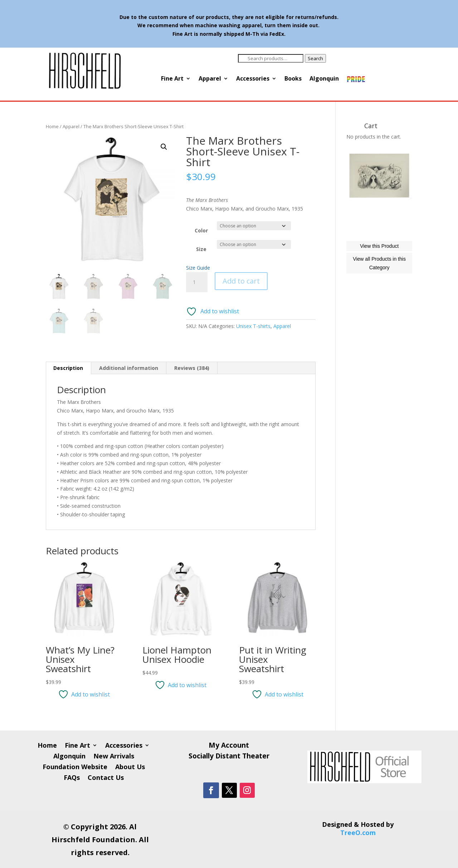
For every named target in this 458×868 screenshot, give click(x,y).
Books (293, 79)
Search (315, 58)
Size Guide (198, 268)
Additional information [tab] (129, 368)
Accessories (253, 79)
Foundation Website (75, 768)
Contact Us (106, 778)
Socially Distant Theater (229, 757)
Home (52, 126)
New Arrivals (114, 757)
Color (201, 230)
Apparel (210, 79)
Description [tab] (68, 368)
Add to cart (241, 281)
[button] (164, 147)
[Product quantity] (197, 282)
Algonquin (324, 79)
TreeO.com (358, 833)
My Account (229, 746)
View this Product (379, 278)
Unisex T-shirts (253, 326)
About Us (130, 768)
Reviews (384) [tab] (192, 368)
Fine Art (172, 79)
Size (201, 249)
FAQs (72, 778)
